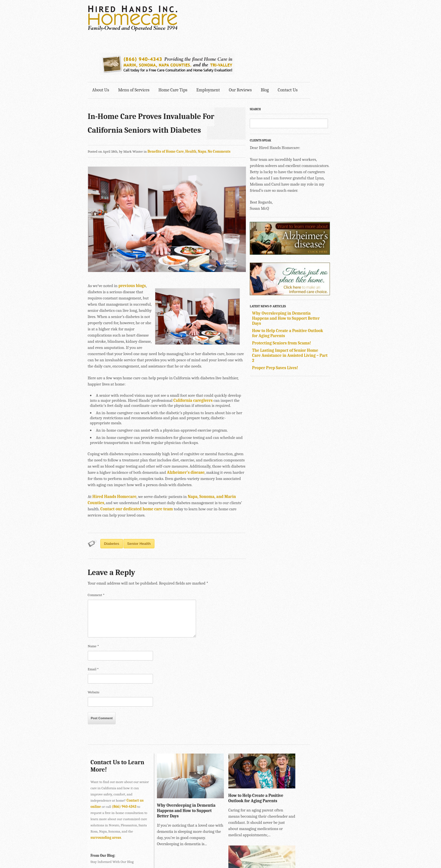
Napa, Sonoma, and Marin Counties (221, 455)
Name (94, 598)
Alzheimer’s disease (132, 431)
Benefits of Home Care (166, 106)
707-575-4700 (204, 854)
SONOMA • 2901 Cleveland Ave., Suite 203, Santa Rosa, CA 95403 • (141, 854)
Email (94, 621)
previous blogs (133, 255)
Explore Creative (292, 847)
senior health (139, 496)
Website (94, 644)
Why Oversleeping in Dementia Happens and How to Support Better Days (310, 278)
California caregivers (172, 364)
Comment (97, 547)
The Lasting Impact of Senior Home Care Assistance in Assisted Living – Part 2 (310, 315)
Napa (203, 106)
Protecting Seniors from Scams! (306, 303)
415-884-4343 (188, 841)
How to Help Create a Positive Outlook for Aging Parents (248, 748)
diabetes (112, 496)
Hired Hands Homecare (115, 455)
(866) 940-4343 (125, 759)
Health (191, 106)
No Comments (220, 106)
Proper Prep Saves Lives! (299, 328)
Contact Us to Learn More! (109, 718)
